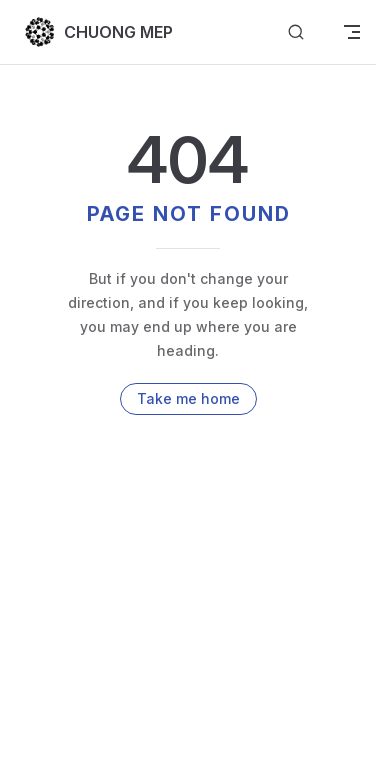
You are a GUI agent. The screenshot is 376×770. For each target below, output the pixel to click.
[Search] (296, 32)
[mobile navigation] (352, 32)
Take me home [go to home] (188, 398)
